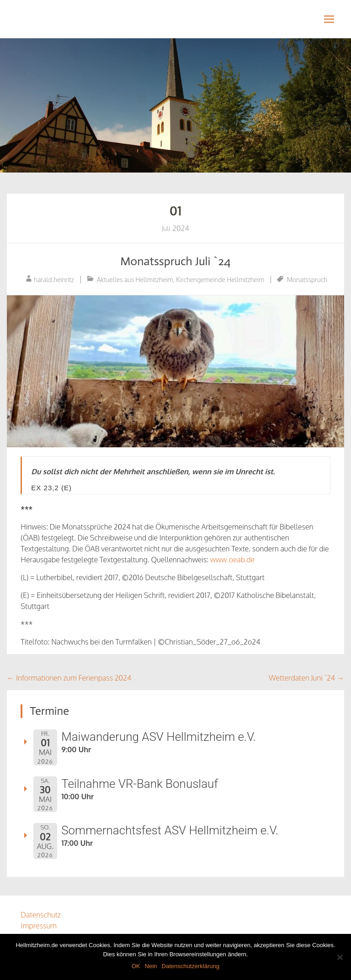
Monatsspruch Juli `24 (175, 261)
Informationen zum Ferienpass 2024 (69, 678)
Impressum (39, 926)
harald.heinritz (54, 280)
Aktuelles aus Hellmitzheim (135, 280)
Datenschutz (41, 915)
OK (136, 966)
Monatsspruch (307, 280)
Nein (151, 966)
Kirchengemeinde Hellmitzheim (220, 280)
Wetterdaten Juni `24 (306, 678)
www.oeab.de (232, 560)
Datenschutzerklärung (191, 966)
